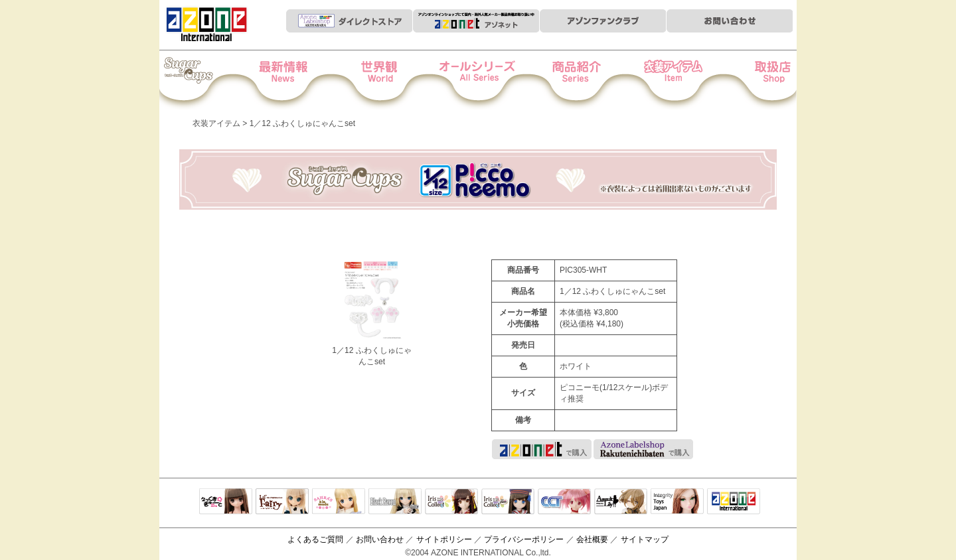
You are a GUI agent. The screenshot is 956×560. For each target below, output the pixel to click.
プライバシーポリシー (524, 539)
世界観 (387, 80)
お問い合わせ (380, 539)
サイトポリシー (444, 539)
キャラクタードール (564, 502)
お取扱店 (751, 80)
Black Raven (395, 502)
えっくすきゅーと (226, 502)
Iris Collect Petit (205, 80)
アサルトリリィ (621, 502)
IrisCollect (451, 502)
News (296, 80)
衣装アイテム (660, 80)
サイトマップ (645, 539)
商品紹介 (569, 80)
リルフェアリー (282, 502)
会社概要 (592, 539)
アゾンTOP (734, 502)
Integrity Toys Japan (677, 502)
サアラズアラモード (339, 502)
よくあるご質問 (315, 539)
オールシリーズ (478, 80)
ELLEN (508, 502)
